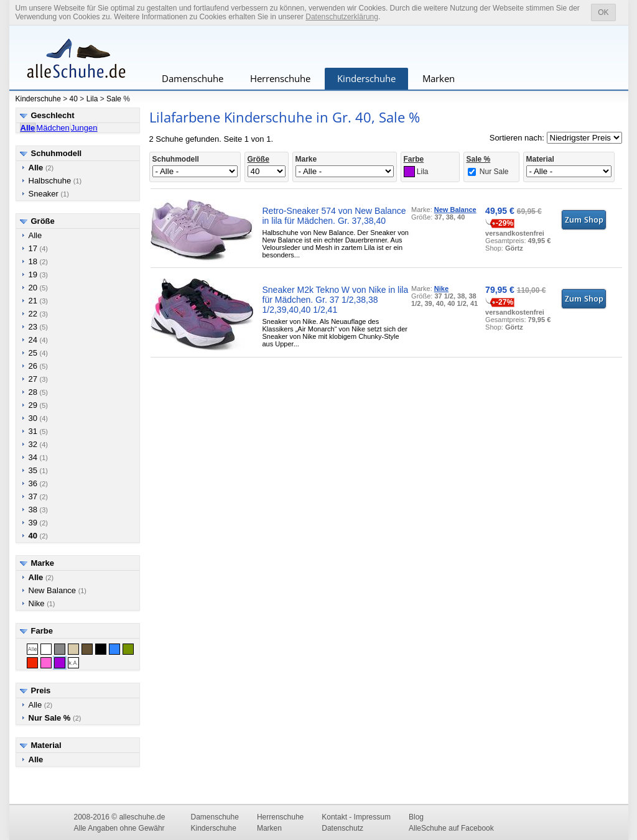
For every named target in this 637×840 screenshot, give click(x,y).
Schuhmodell (57, 153)
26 (38, 366)
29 (38, 405)
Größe (43, 221)
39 (38, 523)
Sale (114, 99)
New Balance (58, 590)
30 (38, 418)
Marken (439, 78)
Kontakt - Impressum (356, 817)
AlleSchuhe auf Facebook (451, 828)
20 (38, 288)
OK (603, 12)
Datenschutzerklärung (342, 17)
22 (38, 314)
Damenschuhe (193, 78)
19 (38, 275)
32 (38, 444)
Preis (41, 690)
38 (38, 510)
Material (46, 745)
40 (74, 99)
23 (38, 327)
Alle (35, 235)
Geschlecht (53, 115)
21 (38, 301)
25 (38, 353)
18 (38, 261)
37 (38, 496)
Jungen (84, 128)
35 (38, 470)
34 (38, 457)
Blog (416, 817)
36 (38, 483)
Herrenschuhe (280, 78)
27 (38, 379)
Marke (43, 563)
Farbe (42, 631)
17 (38, 248)
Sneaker (49, 194)
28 (38, 392)
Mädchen (53, 128)
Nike (42, 603)
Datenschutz (342, 828)
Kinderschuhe (366, 78)
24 (38, 340)
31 (38, 431)
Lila (92, 99)
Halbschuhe (55, 181)
